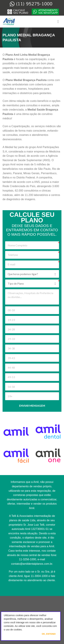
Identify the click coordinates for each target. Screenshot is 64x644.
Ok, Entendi (49, 634)
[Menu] (59, 21)
